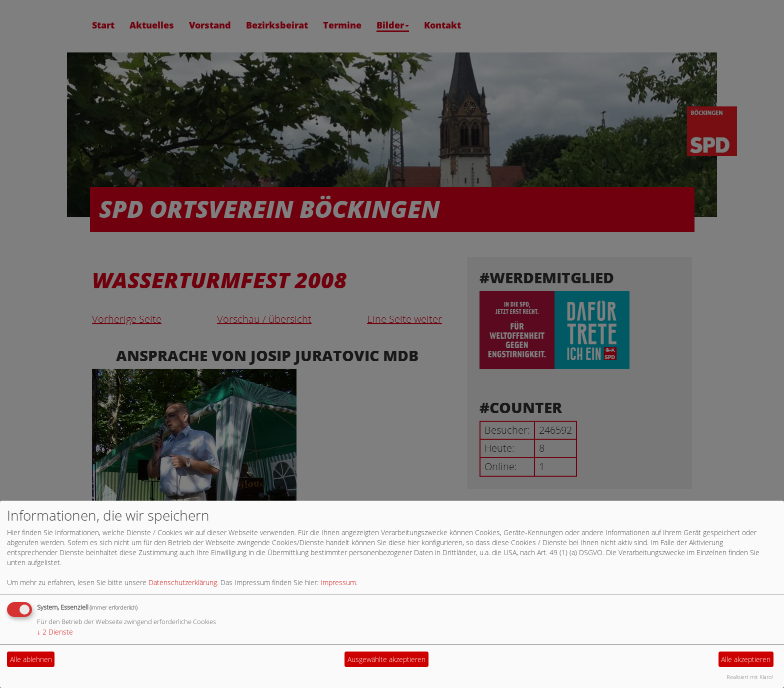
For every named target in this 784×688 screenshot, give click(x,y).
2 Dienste (55, 632)
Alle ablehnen (31, 659)
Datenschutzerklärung (183, 582)
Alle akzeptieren (746, 659)
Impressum (338, 582)
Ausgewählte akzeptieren (386, 659)
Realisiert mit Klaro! (750, 677)
